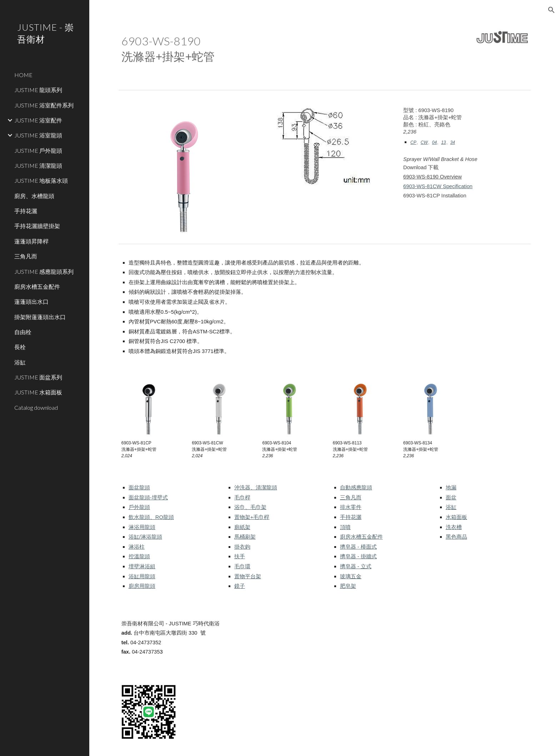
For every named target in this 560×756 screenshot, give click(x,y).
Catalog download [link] (36, 407)
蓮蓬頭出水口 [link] (31, 301)
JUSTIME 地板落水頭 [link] (41, 180)
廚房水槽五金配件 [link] (37, 286)
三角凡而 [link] (26, 256)
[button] (551, 10)
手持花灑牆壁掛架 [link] (37, 226)
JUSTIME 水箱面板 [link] (38, 392)
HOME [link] (23, 75)
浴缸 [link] (20, 362)
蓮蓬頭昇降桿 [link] (31, 241)
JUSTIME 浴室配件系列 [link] (44, 105)
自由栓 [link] (23, 332)
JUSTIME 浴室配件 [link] (38, 120)
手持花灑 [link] (26, 211)
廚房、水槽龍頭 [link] (34, 196)
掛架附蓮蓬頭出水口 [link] (40, 317)
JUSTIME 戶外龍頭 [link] (38, 150)
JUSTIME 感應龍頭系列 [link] (44, 271)
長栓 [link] (20, 347)
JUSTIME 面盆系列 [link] (38, 377)
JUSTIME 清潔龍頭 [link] (38, 165)
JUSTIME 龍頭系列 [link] (38, 90)
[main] (272, 48)
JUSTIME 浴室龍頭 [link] (38, 135)
